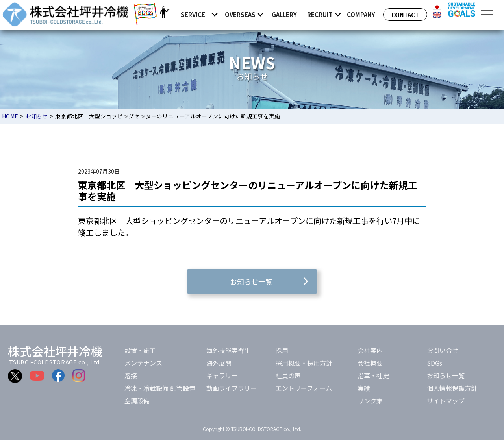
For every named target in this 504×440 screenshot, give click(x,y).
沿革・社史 (373, 375)
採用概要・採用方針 (304, 363)
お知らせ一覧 (446, 375)
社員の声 (288, 375)
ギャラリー (222, 375)
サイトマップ (446, 401)
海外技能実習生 (228, 350)
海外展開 (219, 363)
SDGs (435, 363)
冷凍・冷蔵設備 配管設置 (160, 388)
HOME (10, 116)
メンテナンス (143, 363)
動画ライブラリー (232, 388)
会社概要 (370, 363)
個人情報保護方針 (452, 388)
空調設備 (137, 401)
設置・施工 (140, 350)
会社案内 (370, 350)
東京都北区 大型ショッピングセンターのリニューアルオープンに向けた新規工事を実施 (248, 190)
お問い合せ (443, 350)
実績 (364, 388)
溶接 (131, 375)
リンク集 (370, 401)
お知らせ (36, 116)
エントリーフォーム (304, 388)
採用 (282, 350)
